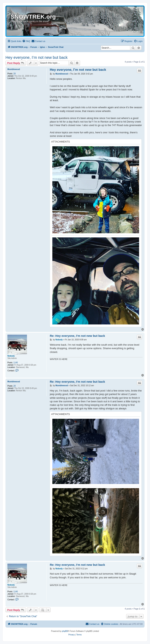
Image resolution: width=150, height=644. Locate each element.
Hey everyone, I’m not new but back (37, 57)
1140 (16, 363)
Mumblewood (14, 69)
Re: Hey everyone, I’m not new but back (77, 336)
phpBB (65, 631)
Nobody (11, 356)
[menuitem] (26, 41)
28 (15, 74)
